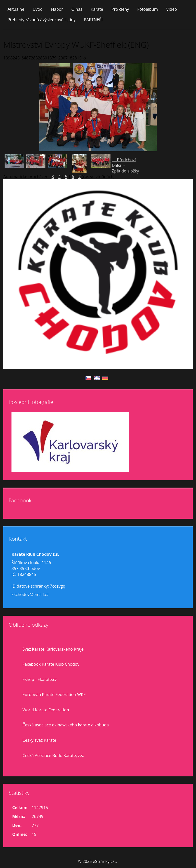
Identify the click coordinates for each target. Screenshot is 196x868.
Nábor (57, 9)
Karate (97, 9)
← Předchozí (124, 160)
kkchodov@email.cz (30, 594)
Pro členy (120, 9)
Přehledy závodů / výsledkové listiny (41, 20)
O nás (77, 9)
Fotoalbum (148, 9)
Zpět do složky (125, 171)
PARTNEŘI (93, 20)
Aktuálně (16, 9)
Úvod (38, 9)
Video (171, 9)
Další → (119, 165)
